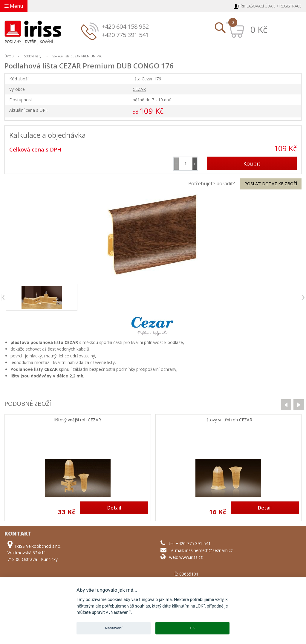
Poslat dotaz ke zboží (271, 184)
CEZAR (139, 89)
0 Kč (259, 29)
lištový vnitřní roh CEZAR (228, 420)
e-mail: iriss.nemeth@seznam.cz (202, 550)
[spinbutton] (186, 164)
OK (192, 628)
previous (4, 297)
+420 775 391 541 (125, 35)
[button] (195, 164)
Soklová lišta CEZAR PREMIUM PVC (77, 56)
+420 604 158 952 (125, 26)
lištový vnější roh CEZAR (78, 420)
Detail (114, 508)
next (303, 297)
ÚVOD (9, 56)
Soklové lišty (33, 56)
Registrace (290, 6)
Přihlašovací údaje (257, 6)
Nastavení (114, 628)
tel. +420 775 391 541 (190, 543)
